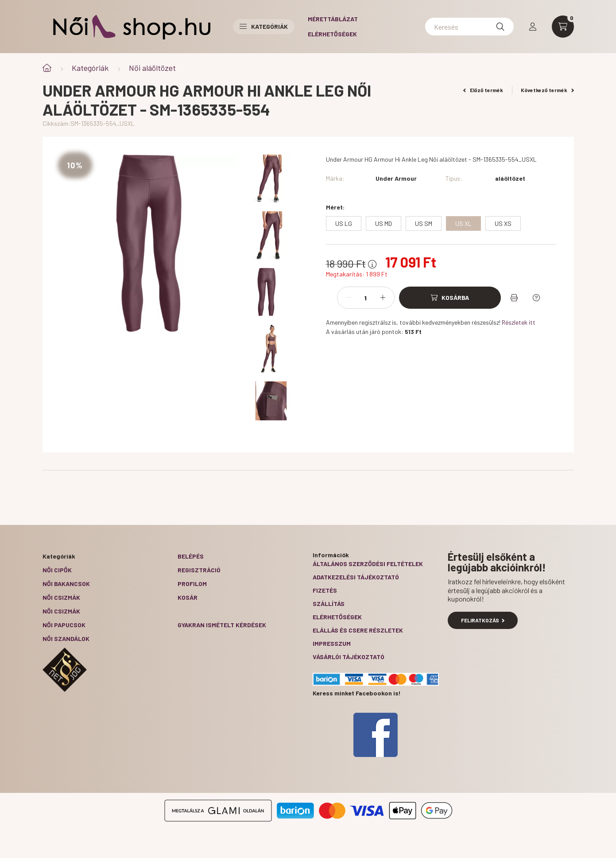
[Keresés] (469, 27)
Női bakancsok (66, 584)
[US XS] (503, 223)
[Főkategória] (47, 68)
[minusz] (349, 298)
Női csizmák (61, 597)
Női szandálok (66, 639)
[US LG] (344, 223)
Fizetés (325, 590)
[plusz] (383, 298)
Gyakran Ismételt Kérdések (222, 625)
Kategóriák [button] (264, 26)
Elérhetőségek (332, 34)
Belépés (191, 556)
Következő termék (547, 90)
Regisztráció (199, 570)
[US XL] (463, 223)
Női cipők (57, 570)
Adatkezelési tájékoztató (356, 577)
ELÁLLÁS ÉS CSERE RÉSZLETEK (358, 630)
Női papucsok (64, 625)
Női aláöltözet (152, 68)
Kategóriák (90, 68)
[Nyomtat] (514, 298)
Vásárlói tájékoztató (349, 657)
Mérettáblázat (333, 19)
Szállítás (329, 604)
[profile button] (533, 27)
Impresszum (332, 643)
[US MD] (384, 223)
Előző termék (483, 90)
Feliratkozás (483, 620)
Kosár (188, 597)
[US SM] (424, 223)
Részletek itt (519, 322)
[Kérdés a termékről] (536, 298)
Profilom (192, 584)
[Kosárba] (450, 298)
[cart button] (563, 27)
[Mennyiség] (366, 298)
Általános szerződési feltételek (368, 564)
